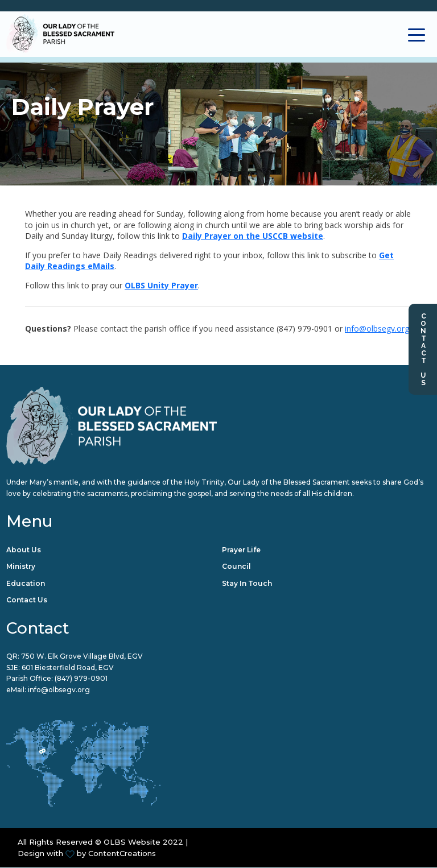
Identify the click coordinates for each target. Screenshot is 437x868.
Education (26, 583)
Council (236, 567)
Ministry (21, 567)
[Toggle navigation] (417, 34)
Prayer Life (241, 550)
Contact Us (423, 349)
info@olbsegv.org (377, 329)
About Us (24, 550)
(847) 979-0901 (81, 679)
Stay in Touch (247, 583)
